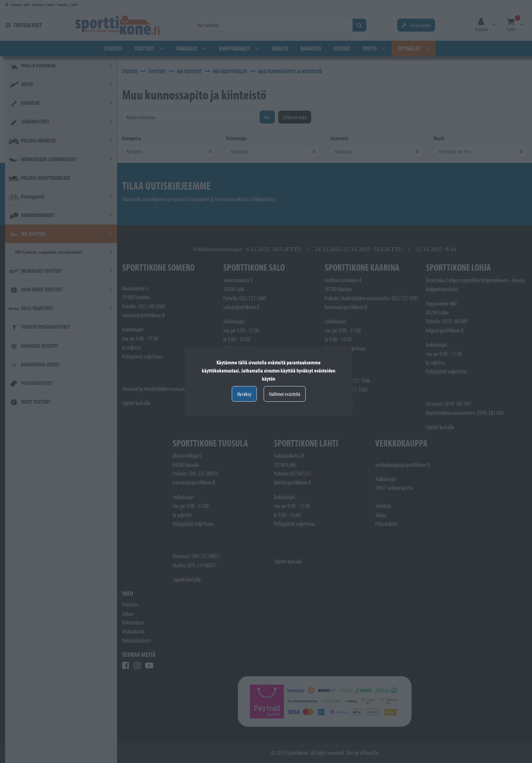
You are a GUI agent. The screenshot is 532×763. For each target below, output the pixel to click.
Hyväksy (244, 394)
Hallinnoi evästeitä (285, 394)
